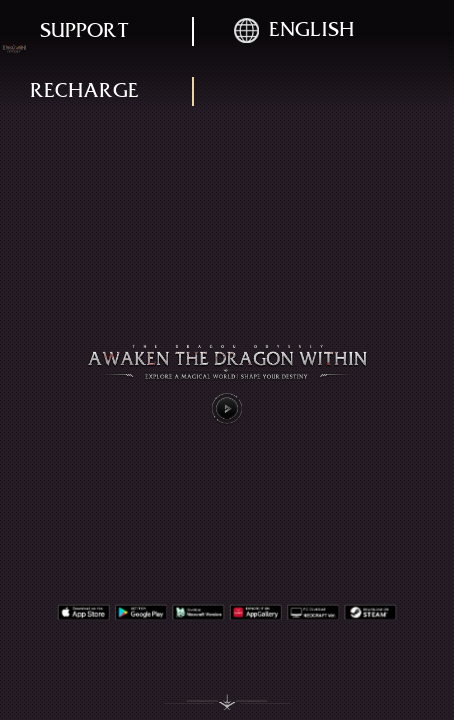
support (84, 30)
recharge (84, 90)
